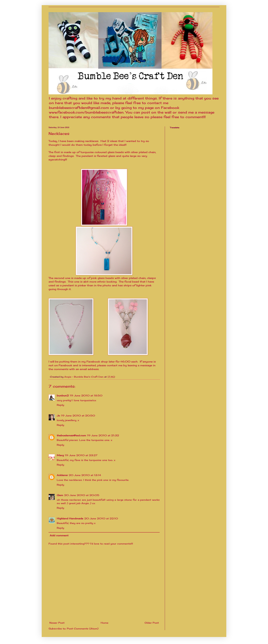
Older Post (152, 623)
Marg (60, 455)
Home (105, 623)
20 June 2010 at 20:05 (82, 495)
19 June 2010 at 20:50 (78, 415)
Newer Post (57, 623)
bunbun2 (63, 395)
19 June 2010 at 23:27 (81, 455)
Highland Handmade (70, 518)
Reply (60, 405)
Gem (60, 495)
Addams (62, 475)
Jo (58, 415)
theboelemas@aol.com (71, 435)
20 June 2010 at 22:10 (101, 518)
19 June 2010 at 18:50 (86, 395)
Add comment (59, 535)
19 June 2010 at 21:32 (103, 435)
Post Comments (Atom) (83, 629)
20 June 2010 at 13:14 (85, 475)
